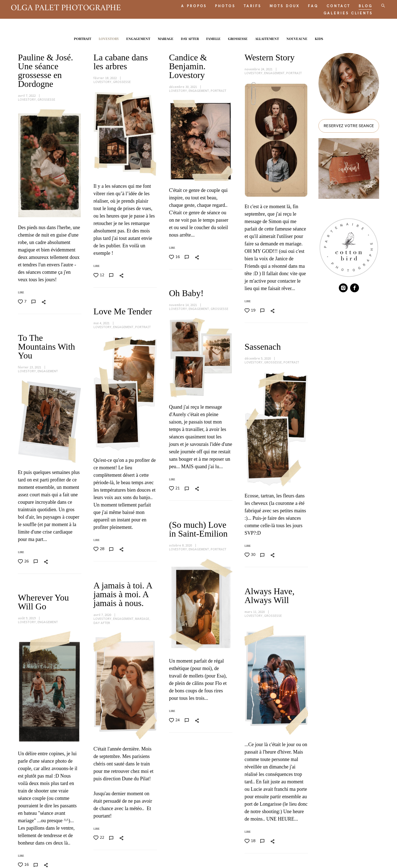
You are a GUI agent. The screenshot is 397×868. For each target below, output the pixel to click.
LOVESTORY (109, 37)
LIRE (96, 264)
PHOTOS (218, 5)
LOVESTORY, (28, 98)
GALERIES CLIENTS (341, 12)
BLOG (359, 5)
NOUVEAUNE (297, 37)
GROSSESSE (238, 37)
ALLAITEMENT (267, 37)
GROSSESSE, (274, 309)
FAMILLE (214, 37)
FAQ (306, 5)
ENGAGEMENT (139, 37)
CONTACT (331, 5)
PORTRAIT (83, 37)
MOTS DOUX (277, 5)
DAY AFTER (190, 37)
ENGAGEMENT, (200, 89)
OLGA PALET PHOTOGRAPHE (73, 7)
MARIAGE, (218, 522)
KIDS (319, 37)
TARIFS (245, 5)
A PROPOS (187, 5)
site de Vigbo (369, 854)
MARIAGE (166, 37)
